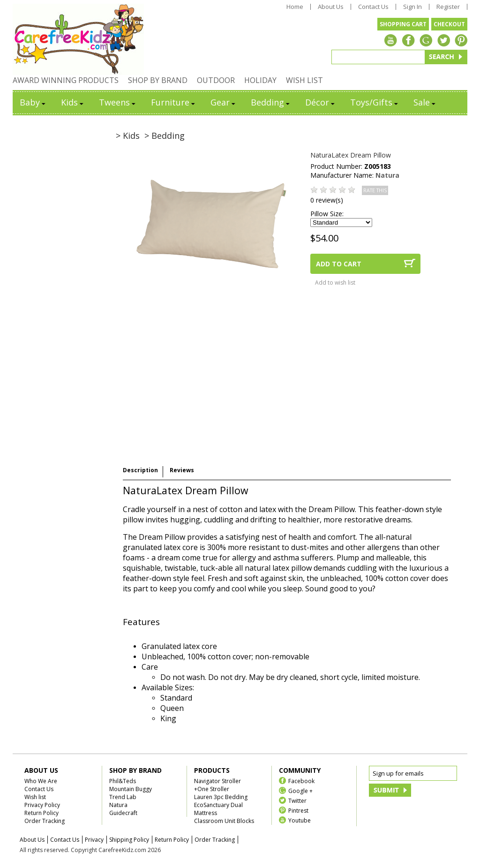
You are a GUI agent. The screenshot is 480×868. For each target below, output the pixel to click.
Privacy (94, 840)
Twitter (297, 800)
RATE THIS (375, 190)
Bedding (271, 102)
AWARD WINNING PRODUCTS (66, 80)
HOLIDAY (260, 80)
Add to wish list (335, 283)
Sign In (412, 7)
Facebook (301, 781)
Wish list (35, 797)
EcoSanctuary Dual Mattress (218, 809)
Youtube (300, 820)
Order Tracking (45, 821)
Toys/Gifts (375, 102)
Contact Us (373, 7)
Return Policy (41, 813)
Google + (300, 790)
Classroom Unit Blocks (224, 821)
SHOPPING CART (403, 24)
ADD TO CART (339, 264)
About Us (331, 7)
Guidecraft (123, 813)
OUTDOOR (216, 80)
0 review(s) (327, 200)
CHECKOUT (449, 24)
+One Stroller (212, 789)
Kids (73, 102)
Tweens (118, 102)
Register (448, 7)
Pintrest (298, 810)
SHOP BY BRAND (158, 80)
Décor (321, 102)
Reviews (182, 470)
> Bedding (165, 136)
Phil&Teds (123, 781)
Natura (387, 175)
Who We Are (41, 781)
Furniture (174, 102)
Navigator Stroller (217, 781)
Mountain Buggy (131, 789)
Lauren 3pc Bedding (221, 797)
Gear (224, 102)
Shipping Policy (129, 840)
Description (140, 470)
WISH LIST (304, 80)
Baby (33, 102)
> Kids (128, 136)
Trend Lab (123, 797)
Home (295, 7)
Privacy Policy (42, 805)
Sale (425, 102)
